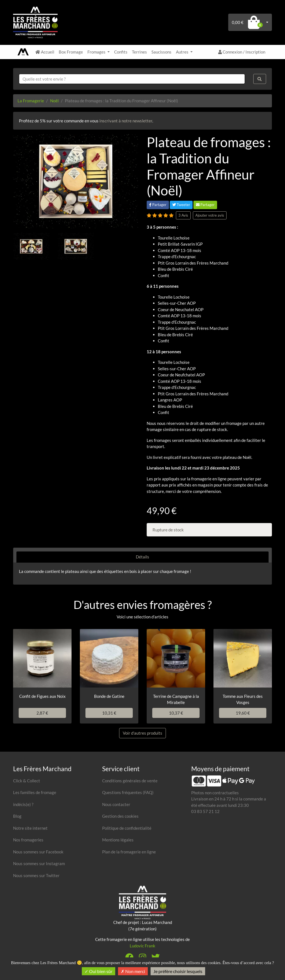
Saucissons (161, 52)
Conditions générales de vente (130, 781)
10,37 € (176, 713)
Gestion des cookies (120, 816)
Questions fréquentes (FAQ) (128, 792)
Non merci (133, 971)
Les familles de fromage (35, 792)
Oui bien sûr (99, 971)
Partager (158, 205)
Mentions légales (118, 840)
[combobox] (132, 79)
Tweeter (181, 205)
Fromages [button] (97, 52)
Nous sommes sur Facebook (38, 852)
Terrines (139, 52)
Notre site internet (30, 828)
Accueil (45, 52)
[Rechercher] (260, 79)
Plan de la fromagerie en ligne (129, 852)
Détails (142, 557)
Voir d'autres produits (142, 733)
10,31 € (109, 713)
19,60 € (243, 713)
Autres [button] (183, 52)
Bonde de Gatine (109, 696)
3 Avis (183, 215)
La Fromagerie (31, 101)
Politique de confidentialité (127, 828)
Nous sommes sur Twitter (36, 875)
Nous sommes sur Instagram (39, 863)
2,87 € (42, 713)
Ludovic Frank (142, 946)
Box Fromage (71, 52)
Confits (121, 52)
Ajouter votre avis (210, 215)
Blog (17, 816)
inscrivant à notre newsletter (126, 121)
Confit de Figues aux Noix (42, 696)
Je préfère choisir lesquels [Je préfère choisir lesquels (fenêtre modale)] (178, 971)
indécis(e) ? (23, 804)
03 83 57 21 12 (205, 811)
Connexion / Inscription (242, 52)
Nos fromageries (28, 840)
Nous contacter (116, 804)
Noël (54, 101)
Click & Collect (27, 781)
